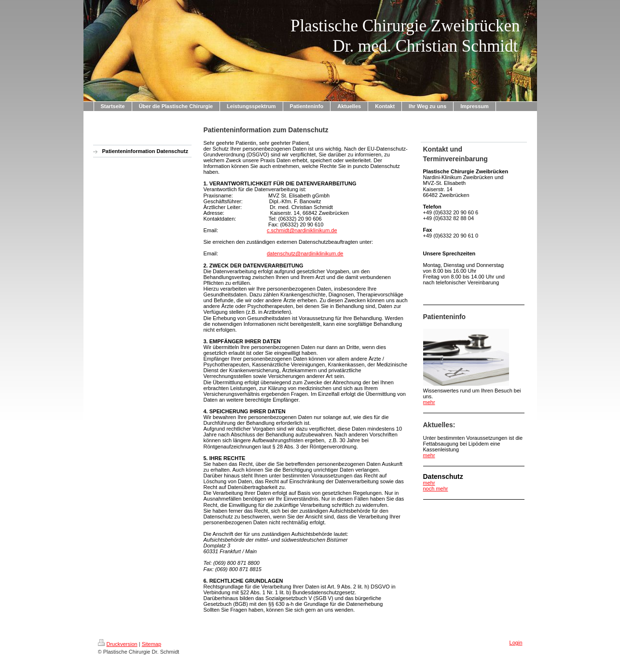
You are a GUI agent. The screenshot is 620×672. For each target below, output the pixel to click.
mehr (429, 402)
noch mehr (436, 489)
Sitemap (152, 644)
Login (516, 643)
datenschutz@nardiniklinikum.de (305, 253)
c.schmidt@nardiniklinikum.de (302, 230)
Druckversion (118, 644)
